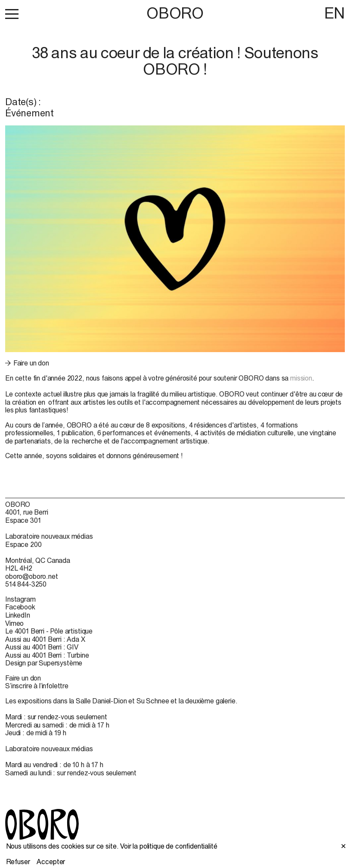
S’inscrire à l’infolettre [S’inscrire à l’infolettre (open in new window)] (37, 686)
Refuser (18, 862)
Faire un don (23, 678)
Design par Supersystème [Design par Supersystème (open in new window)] (44, 663)
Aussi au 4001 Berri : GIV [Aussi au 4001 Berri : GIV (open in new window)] (42, 647)
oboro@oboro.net (32, 576)
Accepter (51, 862)
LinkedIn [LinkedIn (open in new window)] (18, 615)
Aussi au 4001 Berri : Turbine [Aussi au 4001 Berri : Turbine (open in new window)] (47, 655)
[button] (12, 14)
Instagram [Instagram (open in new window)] (20, 599)
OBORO (175, 13)
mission (301, 378)
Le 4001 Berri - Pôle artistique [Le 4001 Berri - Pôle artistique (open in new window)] (49, 631)
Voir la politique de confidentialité (169, 846)
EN (335, 13)
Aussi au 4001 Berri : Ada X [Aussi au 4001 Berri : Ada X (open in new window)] (45, 639)
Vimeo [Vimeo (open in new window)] (14, 623)
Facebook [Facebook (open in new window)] (20, 607)
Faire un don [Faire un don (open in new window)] (31, 363)
